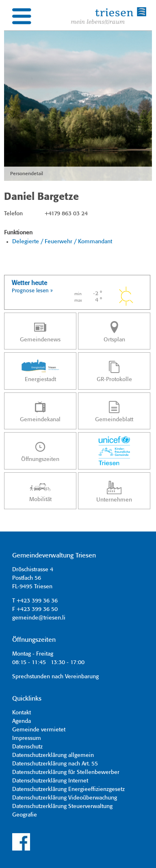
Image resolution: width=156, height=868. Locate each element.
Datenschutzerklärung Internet (50, 781)
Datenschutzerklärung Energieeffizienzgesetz (68, 789)
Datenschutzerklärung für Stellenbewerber (66, 772)
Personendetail (27, 174)
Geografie (25, 815)
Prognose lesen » (32, 291)
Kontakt (22, 713)
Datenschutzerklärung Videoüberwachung (65, 798)
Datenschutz (27, 747)
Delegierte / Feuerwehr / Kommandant (62, 242)
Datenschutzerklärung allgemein (53, 755)
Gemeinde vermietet (39, 730)
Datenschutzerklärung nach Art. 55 (55, 764)
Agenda (22, 721)
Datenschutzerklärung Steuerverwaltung (62, 806)
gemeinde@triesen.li (39, 618)
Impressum (27, 738)
